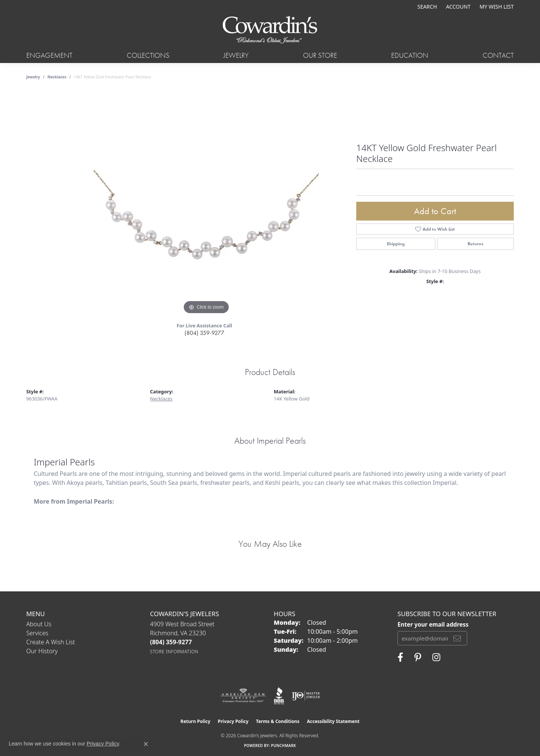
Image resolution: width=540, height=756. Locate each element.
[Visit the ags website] (243, 696)
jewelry (33, 77)
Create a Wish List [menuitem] (51, 642)
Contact (498, 55)
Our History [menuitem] (42, 651)
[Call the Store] (171, 642)
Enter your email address (433, 624)
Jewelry (236, 55)
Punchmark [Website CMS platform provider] (284, 745)
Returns (475, 244)
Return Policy (195, 721)
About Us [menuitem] (39, 624)
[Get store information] (174, 652)
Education (410, 55)
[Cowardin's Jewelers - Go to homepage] (270, 30)
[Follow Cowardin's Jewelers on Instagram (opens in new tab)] (436, 657)
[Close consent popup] (146, 744)
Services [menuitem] (37, 633)
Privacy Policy (233, 721)
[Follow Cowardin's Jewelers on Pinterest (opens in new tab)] (418, 657)
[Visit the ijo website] (306, 696)
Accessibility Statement (333, 721)
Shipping (396, 244)
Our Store (320, 55)
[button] (426, 7)
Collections (148, 55)
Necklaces (57, 77)
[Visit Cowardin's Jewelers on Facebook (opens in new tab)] (400, 657)
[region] (206, 204)
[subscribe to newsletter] (457, 638)
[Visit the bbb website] (279, 696)
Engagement (49, 55)
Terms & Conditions (278, 721)
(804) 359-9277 (204, 333)
